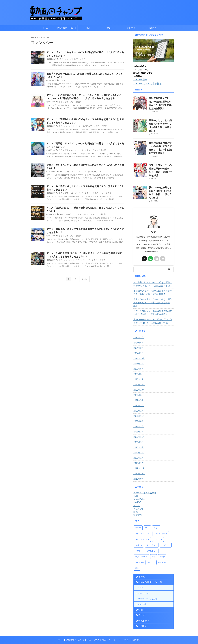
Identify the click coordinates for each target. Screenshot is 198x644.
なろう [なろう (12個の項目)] (156, 507)
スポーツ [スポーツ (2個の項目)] (139, 524)
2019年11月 (138, 447)
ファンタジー (80, 60)
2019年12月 (138, 442)
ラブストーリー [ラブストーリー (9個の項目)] (141, 536)
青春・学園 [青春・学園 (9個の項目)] (140, 541)
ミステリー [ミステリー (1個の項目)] (166, 524)
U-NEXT (141, 567)
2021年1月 (138, 411)
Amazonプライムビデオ (148, 578)
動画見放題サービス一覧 (67, 28)
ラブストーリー (96, 197)
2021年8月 (138, 400)
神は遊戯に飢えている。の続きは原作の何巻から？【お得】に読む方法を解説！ (161, 100)
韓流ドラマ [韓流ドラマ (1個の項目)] (162, 541)
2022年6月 (138, 374)
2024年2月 (138, 332)
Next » (84, 283)
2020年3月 (138, 426)
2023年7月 (138, 343)
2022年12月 (138, 364)
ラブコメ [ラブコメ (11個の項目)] (139, 530)
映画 (88, 28)
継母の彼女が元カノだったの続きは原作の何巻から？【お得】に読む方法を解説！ (161, 138)
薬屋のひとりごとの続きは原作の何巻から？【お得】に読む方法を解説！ (161, 119)
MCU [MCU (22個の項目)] (147, 507)
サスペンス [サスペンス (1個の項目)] (158, 518)
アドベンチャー (80, 265)
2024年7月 (138, 316)
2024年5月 (138, 322)
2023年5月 (138, 353)
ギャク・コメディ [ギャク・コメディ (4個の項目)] (142, 518)
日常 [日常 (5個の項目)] (154, 536)
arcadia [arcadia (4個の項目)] (138, 507)
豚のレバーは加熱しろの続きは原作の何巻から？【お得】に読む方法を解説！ (161, 176)
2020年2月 (138, 432)
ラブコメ (94, 153)
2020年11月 (138, 416)
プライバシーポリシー (122, 619)
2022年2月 (138, 385)
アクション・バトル (67, 60)
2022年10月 (138, 369)
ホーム (45, 28)
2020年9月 (138, 421)
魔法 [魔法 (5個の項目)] (137, 547)
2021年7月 (138, 405)
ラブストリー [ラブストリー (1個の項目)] (152, 530)
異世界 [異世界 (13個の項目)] (162, 536)
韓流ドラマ (131, 28)
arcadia (62, 175)
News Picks (142, 583)
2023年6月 (138, 348)
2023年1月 (138, 358)
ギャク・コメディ (81, 128)
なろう (61, 103)
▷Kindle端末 (139, 79)
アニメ (110, 28)
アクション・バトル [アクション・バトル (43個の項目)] (143, 513)
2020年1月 (138, 437)
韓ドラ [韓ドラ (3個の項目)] (151, 541)
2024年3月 (138, 327)
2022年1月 (138, 390)
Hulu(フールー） (144, 572)
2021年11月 (138, 395)
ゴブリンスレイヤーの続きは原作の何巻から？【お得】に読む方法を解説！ (161, 157)
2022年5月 (138, 379)
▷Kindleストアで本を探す (145, 83)
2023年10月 (138, 337)
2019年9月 (138, 458)
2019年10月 (138, 453)
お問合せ (153, 28)
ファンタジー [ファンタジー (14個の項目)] (152, 524)
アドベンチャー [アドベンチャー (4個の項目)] (161, 513)
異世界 (77, 103)
